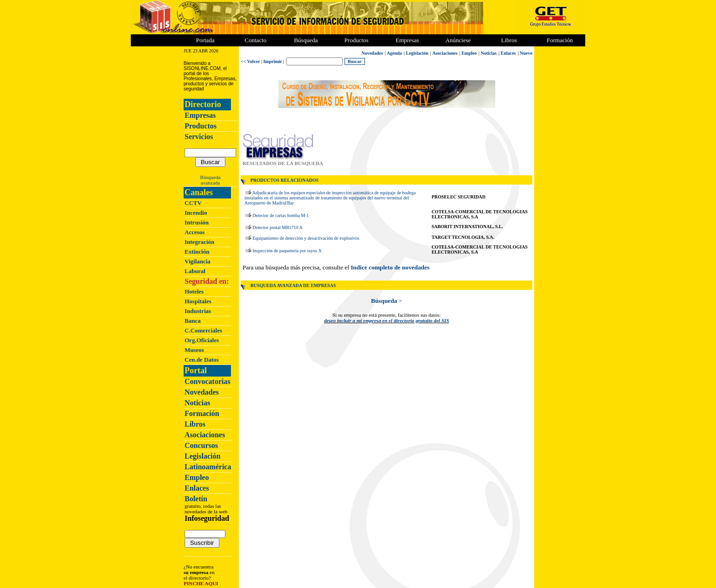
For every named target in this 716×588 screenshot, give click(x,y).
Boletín (196, 499)
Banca (193, 321)
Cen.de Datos (202, 360)
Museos (194, 350)
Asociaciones (205, 435)
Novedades (202, 392)
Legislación (202, 456)
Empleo (197, 477)
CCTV (193, 203)
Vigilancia (198, 261)
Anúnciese (458, 40)
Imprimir (273, 61)
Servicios (199, 137)
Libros (195, 424)
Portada (205, 40)
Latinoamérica (208, 467)
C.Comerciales (203, 330)
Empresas (407, 40)
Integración (199, 242)
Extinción (197, 252)
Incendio (196, 213)
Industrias (198, 311)
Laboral (195, 271)
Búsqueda (211, 177)
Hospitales (198, 301)
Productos (201, 126)
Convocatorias (208, 381)
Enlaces (197, 488)
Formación (560, 40)
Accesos (195, 232)
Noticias (197, 403)
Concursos (201, 445)
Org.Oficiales (202, 340)
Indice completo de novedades (390, 267)
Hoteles (194, 291)
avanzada (210, 183)
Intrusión (197, 222)
